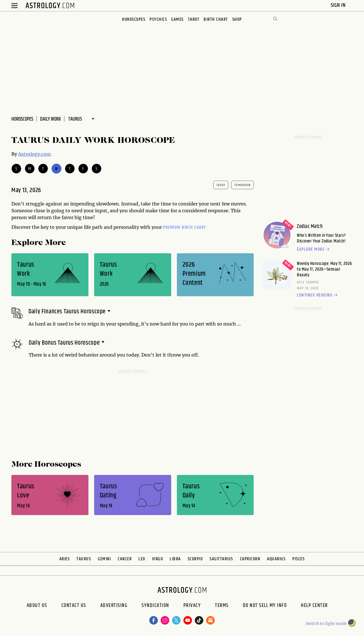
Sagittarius (221, 559)
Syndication (155, 606)
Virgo (158, 559)
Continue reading (318, 295)
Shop (237, 19)
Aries (65, 559)
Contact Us (74, 606)
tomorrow (242, 185)
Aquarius (276, 559)
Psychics (158, 19)
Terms (222, 606)
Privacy (192, 606)
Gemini (104, 559)
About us (37, 606)
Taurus (84, 559)
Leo (142, 559)
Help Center (314, 606)
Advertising (114, 606)
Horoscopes (134, 19)
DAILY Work (50, 119)
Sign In (339, 5)
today (221, 185)
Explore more (314, 250)
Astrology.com (35, 154)
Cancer (125, 559)
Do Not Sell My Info (265, 606)
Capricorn (250, 559)
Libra (175, 559)
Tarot (194, 19)
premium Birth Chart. (185, 228)
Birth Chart (216, 19)
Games (177, 19)
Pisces (298, 559)
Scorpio (195, 559)
